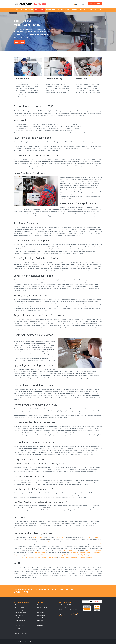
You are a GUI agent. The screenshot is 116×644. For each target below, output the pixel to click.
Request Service (20, 42)
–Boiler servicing (59, 537)
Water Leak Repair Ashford (21, 633)
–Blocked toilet (74, 552)
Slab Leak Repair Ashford (21, 628)
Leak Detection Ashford (20, 612)
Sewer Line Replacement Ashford (22, 617)
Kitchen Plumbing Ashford (21, 609)
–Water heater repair (63, 557)
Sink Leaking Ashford (20, 625)
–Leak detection (53, 554)
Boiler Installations (63, 10)
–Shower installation (19, 557)
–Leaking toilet (62, 554)
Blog (38, 622)
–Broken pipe (82, 552)
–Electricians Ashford (39, 552)
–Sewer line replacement (95, 554)
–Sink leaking (37, 557)
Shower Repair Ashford (20, 622)
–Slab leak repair (53, 557)
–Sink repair (45, 557)
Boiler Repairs (39, 10)
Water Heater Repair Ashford (21, 630)
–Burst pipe (89, 552)
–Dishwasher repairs (29, 544)
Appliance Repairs (77, 10)
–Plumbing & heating (83, 554)
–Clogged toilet (97, 552)
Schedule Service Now (95, 4)
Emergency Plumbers (27, 10)
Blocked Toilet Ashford (20, 604)
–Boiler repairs (51, 542)
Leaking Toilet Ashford (20, 615)
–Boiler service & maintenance (93, 550)
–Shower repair (29, 557)
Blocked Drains (50, 10)
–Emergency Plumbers (69, 550)
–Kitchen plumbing (30, 554)
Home (17, 10)
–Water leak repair (74, 557)
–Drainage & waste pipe (95, 537)
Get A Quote (96, 590)
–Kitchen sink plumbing (42, 554)
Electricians (88, 10)
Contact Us (97, 10)
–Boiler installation (38, 537)
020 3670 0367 (80, 4)
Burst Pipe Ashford (19, 607)
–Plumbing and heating (85, 557)
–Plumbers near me (71, 554)
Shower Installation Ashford (21, 620)
